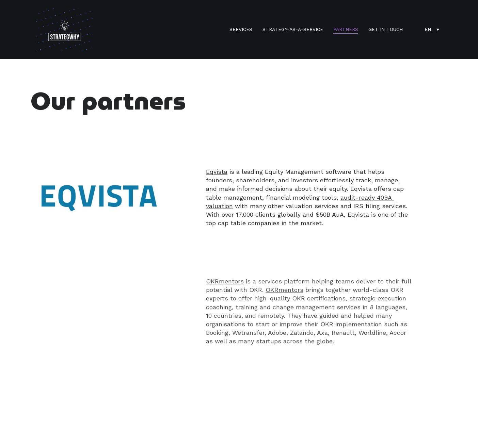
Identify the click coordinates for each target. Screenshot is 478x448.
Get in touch (386, 29)
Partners (346, 29)
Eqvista (217, 173)
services (241, 29)
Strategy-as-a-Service (293, 29)
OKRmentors (225, 284)
